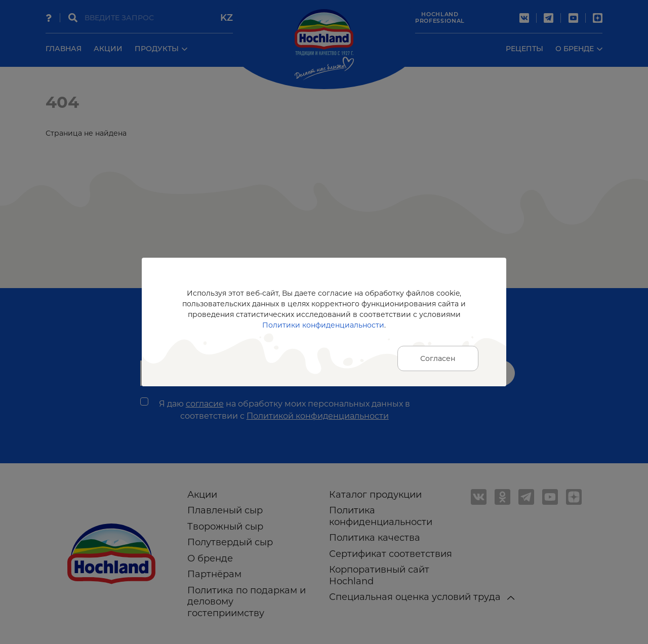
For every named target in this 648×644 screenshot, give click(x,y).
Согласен (438, 358)
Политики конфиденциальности (323, 325)
